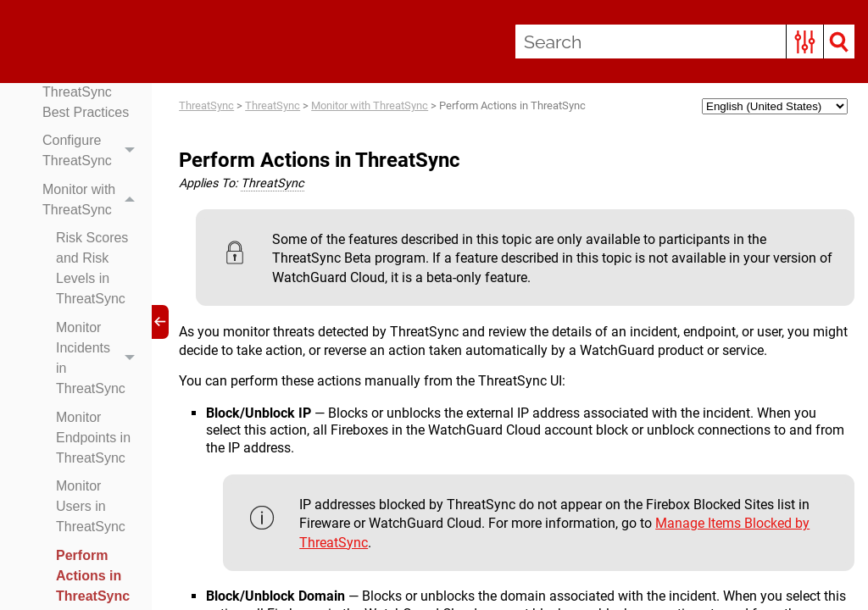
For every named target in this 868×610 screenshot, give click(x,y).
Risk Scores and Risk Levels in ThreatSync (92, 268)
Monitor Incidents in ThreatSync (100, 358)
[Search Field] (685, 42)
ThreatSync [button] (273, 183)
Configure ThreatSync (93, 151)
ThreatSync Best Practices (86, 102)
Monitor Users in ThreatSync (91, 506)
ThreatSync (206, 105)
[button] (805, 42)
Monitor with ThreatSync (93, 200)
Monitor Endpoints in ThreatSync (93, 438)
